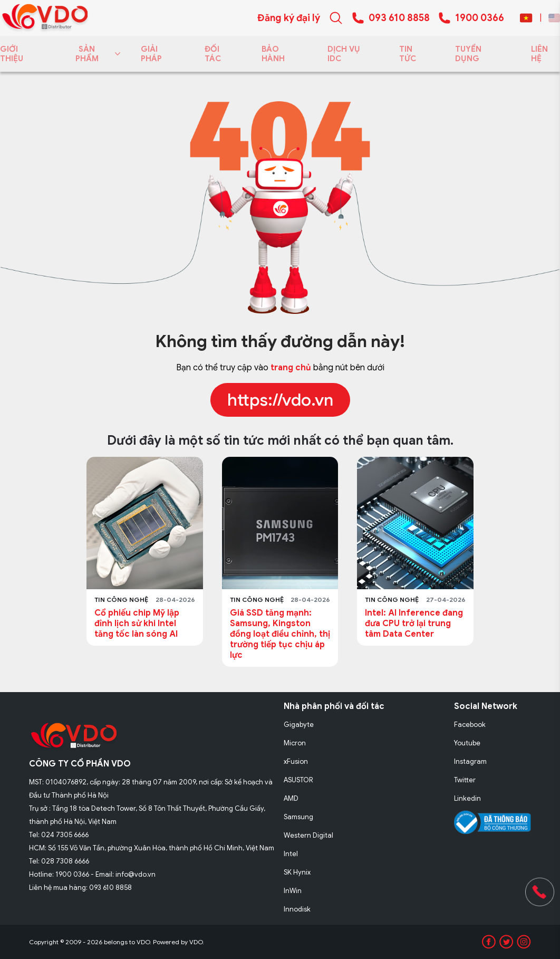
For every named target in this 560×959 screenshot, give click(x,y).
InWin (293, 891)
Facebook (470, 725)
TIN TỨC (408, 54)
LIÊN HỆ (539, 54)
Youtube (467, 743)
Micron (295, 743)
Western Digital (308, 835)
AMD (291, 798)
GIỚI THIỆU (12, 54)
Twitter (465, 780)
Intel (291, 854)
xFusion (296, 761)
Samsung (298, 817)
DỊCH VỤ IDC (344, 54)
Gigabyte (299, 725)
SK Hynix (297, 872)
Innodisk (297, 909)
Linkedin (467, 798)
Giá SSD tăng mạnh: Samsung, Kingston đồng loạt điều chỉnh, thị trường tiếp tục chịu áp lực (280, 634)
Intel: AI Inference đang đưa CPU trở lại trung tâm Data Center (414, 624)
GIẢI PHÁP (151, 54)
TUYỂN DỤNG (468, 54)
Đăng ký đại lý (289, 18)
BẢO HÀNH (273, 54)
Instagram (470, 761)
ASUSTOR (298, 780)
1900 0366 (480, 18)
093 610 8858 (399, 18)
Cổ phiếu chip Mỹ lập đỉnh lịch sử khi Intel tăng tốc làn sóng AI (137, 624)
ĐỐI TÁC (213, 54)
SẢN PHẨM (96, 54)
